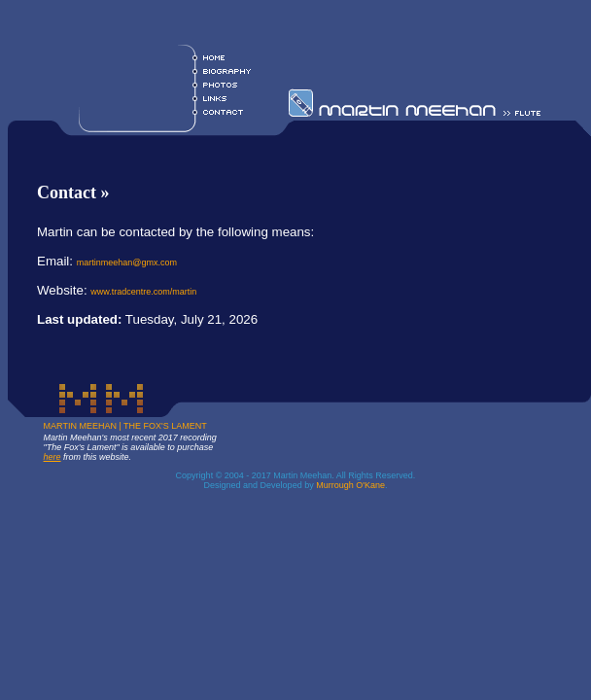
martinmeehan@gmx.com (127, 262)
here (52, 457)
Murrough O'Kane (350, 485)
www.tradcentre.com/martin (143, 292)
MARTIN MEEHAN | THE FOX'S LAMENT (125, 426)
